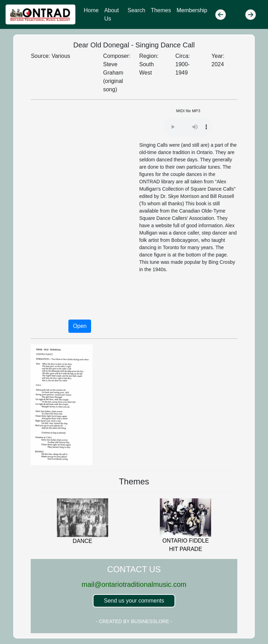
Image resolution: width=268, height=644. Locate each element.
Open (80, 326)
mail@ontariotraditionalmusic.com (134, 584)
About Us (112, 14)
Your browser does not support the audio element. (188, 127)
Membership (192, 10)
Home (91, 10)
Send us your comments (134, 601)
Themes (161, 10)
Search (136, 10)
